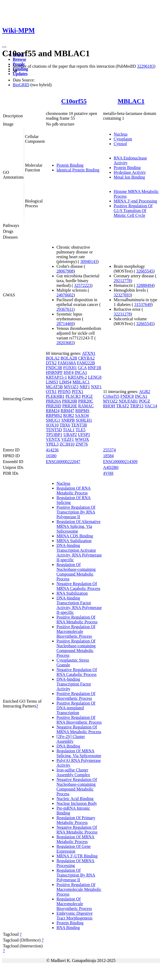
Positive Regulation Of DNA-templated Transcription (76, 708)
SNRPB (68, 420)
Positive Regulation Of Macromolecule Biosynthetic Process (76, 631)
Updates (20, 74)
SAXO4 (82, 415)
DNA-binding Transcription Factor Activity (74, 684)
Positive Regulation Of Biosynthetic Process (76, 696)
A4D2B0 (111, 467)
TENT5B (79, 425)
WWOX (82, 439)
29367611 (65, 309)
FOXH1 (70, 368)
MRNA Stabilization (74, 541)
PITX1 (78, 392)
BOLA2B (69, 358)
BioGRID (21, 85)
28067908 (65, 271)
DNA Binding (68, 746)
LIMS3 (52, 382)
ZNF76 (82, 444)
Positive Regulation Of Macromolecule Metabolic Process (79, 889)
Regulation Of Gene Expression (74, 849)
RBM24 (53, 411)
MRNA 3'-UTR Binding (77, 856)
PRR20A (53, 401)
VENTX (53, 439)
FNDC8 (127, 396)
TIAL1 (69, 430)
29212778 (122, 281)
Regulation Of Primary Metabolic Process (76, 820)
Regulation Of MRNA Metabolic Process (75, 839)
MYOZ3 (71, 387)
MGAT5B (54, 387)
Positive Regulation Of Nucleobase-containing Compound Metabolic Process (76, 648)
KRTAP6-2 (77, 377)
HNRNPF (54, 372)
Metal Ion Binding (129, 177)
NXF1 (96, 387)
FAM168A (67, 363)
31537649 (143, 305)
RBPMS (82, 411)
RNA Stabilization (72, 593)
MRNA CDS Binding (75, 536)
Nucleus (121, 134)
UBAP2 (70, 435)
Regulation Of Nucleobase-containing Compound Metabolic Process (76, 572)
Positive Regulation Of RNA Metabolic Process (77, 619)
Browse (19, 59)
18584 (108, 456)
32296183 (146, 66)
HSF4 (69, 372)
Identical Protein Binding (78, 170)
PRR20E (70, 406)
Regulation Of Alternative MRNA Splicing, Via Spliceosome (78, 526)
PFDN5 (64, 392)
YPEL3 (52, 444)
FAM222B (86, 363)
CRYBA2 (86, 358)
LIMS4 (65, 382)
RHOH (109, 406)
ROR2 (69, 415)
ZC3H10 (67, 444)
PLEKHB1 (55, 396)
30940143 (89, 262)
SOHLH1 (84, 420)
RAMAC (86, 406)
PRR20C (86, 401)
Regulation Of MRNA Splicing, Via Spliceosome (79, 753)
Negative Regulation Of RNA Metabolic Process (77, 830)
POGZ (87, 396)
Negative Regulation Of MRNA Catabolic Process (78, 586)
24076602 (65, 295)
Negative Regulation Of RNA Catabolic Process (77, 672)
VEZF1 (68, 439)
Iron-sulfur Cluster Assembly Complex (73, 772)
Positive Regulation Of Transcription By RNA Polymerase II (76, 512)
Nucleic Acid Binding (75, 799)
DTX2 (51, 363)
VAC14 (151, 406)
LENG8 (95, 377)
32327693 (122, 295)
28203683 (65, 343)
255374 (110, 450)
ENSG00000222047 (63, 462)
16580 (51, 456)
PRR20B (70, 401)
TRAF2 (123, 406)
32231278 (122, 314)
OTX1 (51, 392)
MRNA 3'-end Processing (135, 201)
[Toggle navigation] (4, 47)
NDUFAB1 (128, 401)
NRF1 (85, 387)
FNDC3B (54, 368)
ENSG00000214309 (120, 462)
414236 (52, 450)
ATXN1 (89, 353)
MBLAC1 (131, 101)
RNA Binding (68, 928)
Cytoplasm (123, 139)
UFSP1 (84, 435)
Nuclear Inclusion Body (77, 803)
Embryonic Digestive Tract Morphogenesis (75, 916)
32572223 (83, 285)
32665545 (145, 271)
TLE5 (80, 430)
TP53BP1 (54, 435)
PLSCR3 (73, 396)
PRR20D (54, 406)
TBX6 (65, 425)
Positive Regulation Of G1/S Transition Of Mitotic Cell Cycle (133, 211)
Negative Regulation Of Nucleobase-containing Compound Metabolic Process (77, 787)
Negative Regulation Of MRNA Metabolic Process (79, 729)
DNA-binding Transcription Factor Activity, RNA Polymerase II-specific (79, 605)
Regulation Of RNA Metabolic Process (74, 491)
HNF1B (95, 368)
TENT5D (54, 430)
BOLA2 (53, 358)
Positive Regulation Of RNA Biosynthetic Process (79, 720)
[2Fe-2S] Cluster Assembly (71, 739)
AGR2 (145, 392)
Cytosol (120, 144)
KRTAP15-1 (56, 377)
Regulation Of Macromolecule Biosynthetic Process (74, 904)
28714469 (65, 324)
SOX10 (52, 425)
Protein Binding (70, 165)
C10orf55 (74, 101)
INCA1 (81, 372)
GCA (82, 368)
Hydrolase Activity (130, 172)
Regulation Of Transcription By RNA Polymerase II (76, 875)
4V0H (108, 473)
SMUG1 (53, 420)
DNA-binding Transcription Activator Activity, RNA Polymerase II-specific (79, 553)
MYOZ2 (110, 401)
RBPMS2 (54, 415)
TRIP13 (137, 406)
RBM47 (67, 411)
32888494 (145, 285)
